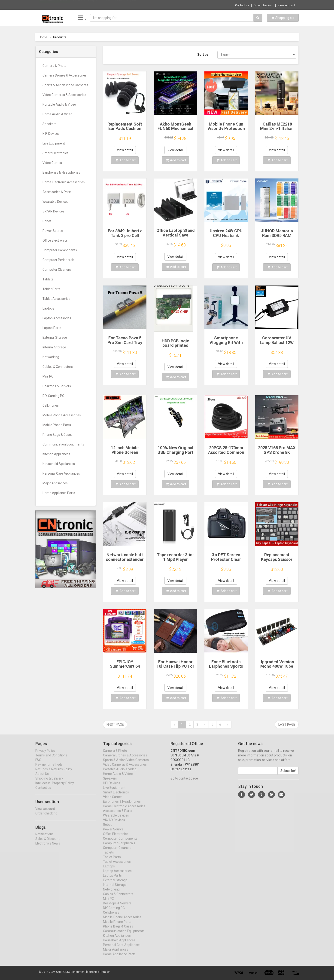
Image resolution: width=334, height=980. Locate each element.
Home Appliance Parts (59, 493)
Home (43, 37)
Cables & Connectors (58, 367)
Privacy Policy (45, 755)
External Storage (55, 338)
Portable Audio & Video (59, 104)
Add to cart (125, 160)
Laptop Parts (52, 328)
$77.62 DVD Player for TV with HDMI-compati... (104, 5)
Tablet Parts (51, 289)
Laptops (48, 308)
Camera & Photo (55, 66)
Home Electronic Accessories (64, 182)
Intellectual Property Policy (55, 787)
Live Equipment (54, 143)
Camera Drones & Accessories (65, 75)
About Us (42, 778)
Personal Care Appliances (61, 473)
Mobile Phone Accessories (62, 415)
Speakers (49, 124)
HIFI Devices (51, 134)
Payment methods (49, 768)
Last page (287, 725)
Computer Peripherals (59, 260)
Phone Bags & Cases (58, 435)
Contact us (242, 5)
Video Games (52, 163)
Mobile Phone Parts (57, 425)
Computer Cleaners (57, 270)
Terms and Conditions (51, 759)
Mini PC (48, 376)
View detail (125, 150)
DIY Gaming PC (53, 396)
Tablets (48, 279)
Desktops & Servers (57, 386)
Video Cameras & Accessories (64, 95)
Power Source (53, 231)
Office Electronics (55, 240)
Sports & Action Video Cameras (65, 85)
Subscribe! (288, 775)
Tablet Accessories (56, 299)
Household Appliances (59, 464)
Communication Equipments (63, 444)
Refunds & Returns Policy (54, 773)
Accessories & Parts (57, 192)
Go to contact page (184, 782)
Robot (47, 221)
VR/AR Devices (53, 211)
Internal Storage (54, 347)
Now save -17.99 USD (54, 5)
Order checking (263, 5)
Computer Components (60, 250)
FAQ (38, 764)
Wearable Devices (55, 202)
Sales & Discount (47, 843)
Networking (51, 357)
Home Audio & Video (57, 114)
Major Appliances (55, 483)
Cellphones (51, 406)
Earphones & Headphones (61, 172)
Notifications (44, 838)
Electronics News (48, 848)
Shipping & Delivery (49, 782)
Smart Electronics (55, 153)
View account (286, 5)
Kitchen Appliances (56, 454)
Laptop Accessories (57, 318)
